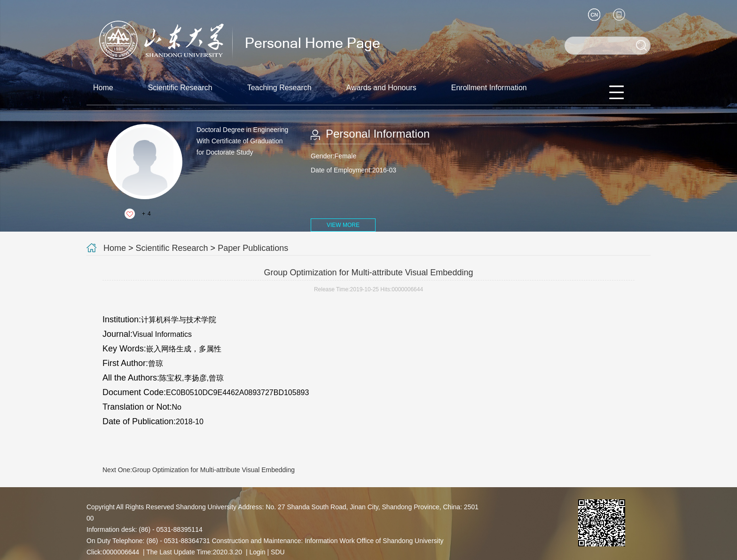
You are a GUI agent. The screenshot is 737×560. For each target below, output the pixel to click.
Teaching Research (279, 88)
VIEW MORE (343, 225)
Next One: (199, 470)
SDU (278, 552)
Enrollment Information (489, 88)
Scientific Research (180, 88)
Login (257, 552)
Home (103, 88)
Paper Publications (253, 248)
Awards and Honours (381, 88)
